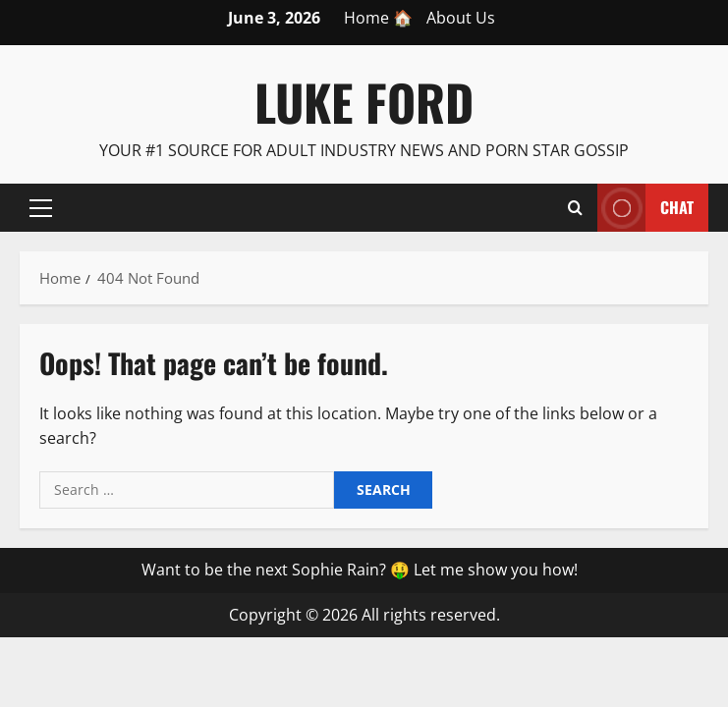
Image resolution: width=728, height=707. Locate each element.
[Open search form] (575, 207)
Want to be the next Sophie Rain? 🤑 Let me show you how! (360, 570)
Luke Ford (364, 101)
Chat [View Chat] (645, 208)
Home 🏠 (378, 18)
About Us (461, 18)
